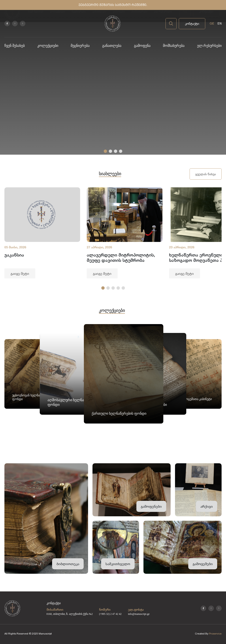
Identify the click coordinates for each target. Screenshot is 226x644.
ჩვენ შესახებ (15, 46)
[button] (105, 151)
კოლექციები (48, 46)
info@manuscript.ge (139, 614)
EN (219, 23)
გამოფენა (142, 46)
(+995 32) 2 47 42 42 (110, 614)
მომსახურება (174, 46)
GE (212, 23)
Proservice (215, 634)
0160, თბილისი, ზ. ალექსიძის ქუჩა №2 (70, 614)
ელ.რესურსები (209, 46)
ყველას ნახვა (206, 174)
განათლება (112, 46)
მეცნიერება (80, 46)
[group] (42, 233)
